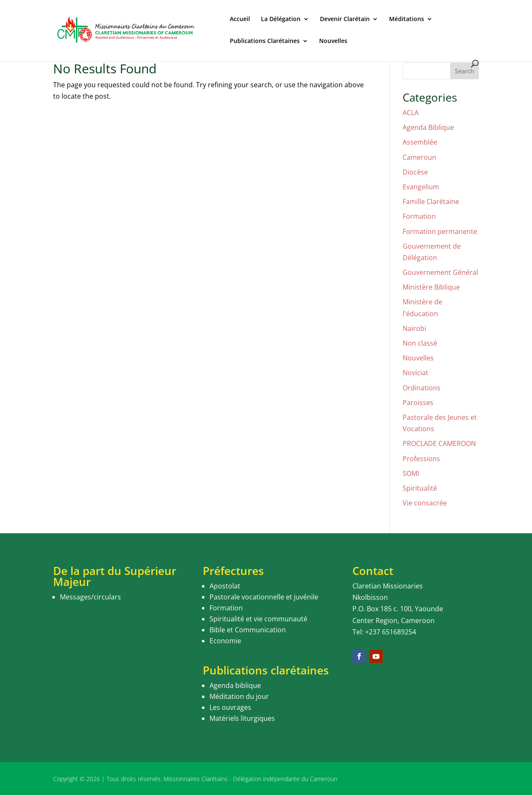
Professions (421, 459)
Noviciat (415, 373)
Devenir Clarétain (345, 19)
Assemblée (420, 142)
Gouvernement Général (440, 272)
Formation (419, 216)
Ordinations (422, 388)
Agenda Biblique (428, 127)
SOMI (411, 473)
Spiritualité (420, 488)
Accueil (240, 19)
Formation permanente (440, 231)
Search (465, 71)
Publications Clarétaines (265, 41)
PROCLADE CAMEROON (439, 443)
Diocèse (415, 172)
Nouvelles (333, 41)
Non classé (420, 343)
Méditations (407, 19)
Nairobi (414, 328)
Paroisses (418, 403)
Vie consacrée (425, 503)
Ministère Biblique (431, 287)
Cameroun (419, 157)
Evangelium (421, 187)
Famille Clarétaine (431, 201)
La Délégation (281, 19)
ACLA (411, 113)
